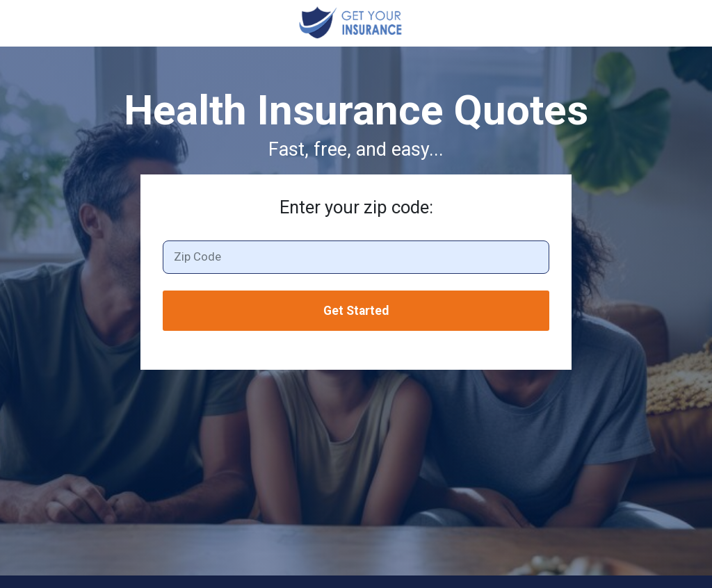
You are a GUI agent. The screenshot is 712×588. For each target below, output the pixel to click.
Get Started (356, 311)
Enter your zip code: (356, 207)
